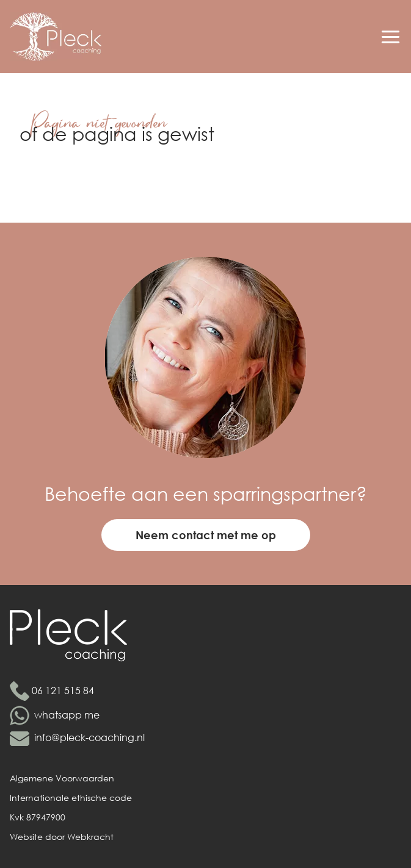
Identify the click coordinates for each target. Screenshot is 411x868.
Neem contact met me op (206, 535)
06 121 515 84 (63, 690)
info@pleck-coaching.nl (89, 737)
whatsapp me (67, 715)
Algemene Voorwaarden (62, 778)
